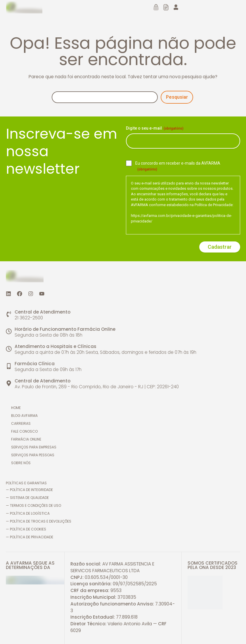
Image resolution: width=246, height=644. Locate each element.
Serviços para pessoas (33, 455)
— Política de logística (28, 513)
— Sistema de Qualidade (27, 498)
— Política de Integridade (29, 490)
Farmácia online (27, 439)
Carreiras (21, 423)
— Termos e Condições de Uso (33, 505)
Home (17, 408)
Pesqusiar (177, 97)
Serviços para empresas (34, 447)
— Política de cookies (26, 529)
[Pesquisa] (105, 97)
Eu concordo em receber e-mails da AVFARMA (178, 166)
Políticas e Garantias (26, 483)
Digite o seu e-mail (155, 128)
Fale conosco (25, 431)
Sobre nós (21, 463)
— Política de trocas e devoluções (39, 521)
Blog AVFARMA (25, 416)
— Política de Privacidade (30, 537)
